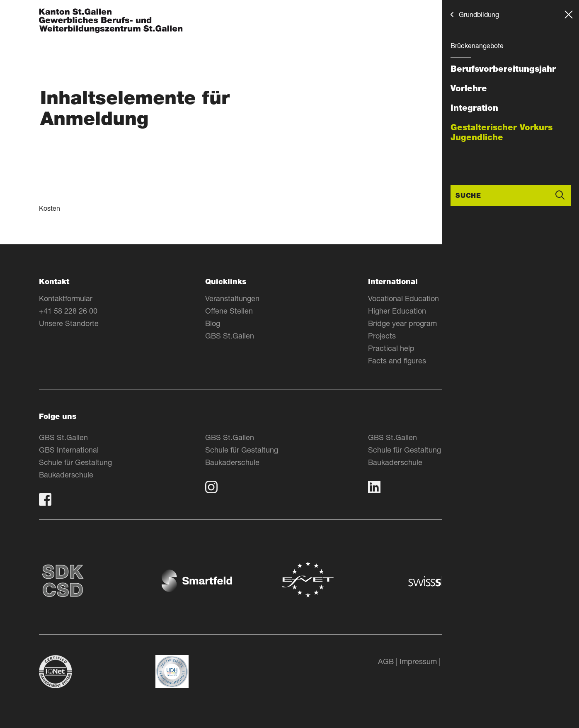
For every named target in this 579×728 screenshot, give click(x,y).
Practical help (391, 348)
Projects (382, 336)
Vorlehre (469, 88)
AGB (386, 661)
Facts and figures (397, 360)
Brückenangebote (477, 45)
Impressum (418, 661)
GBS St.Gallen (230, 336)
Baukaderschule (66, 475)
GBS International (69, 450)
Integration (474, 108)
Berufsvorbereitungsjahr (503, 69)
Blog (213, 323)
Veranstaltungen (232, 298)
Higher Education (397, 311)
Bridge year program (402, 323)
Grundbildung (479, 14)
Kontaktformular (66, 298)
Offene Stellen (229, 311)
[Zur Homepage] (111, 21)
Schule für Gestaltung (75, 462)
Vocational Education (403, 298)
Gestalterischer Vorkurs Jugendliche (501, 132)
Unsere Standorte (69, 323)
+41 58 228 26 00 (68, 311)
